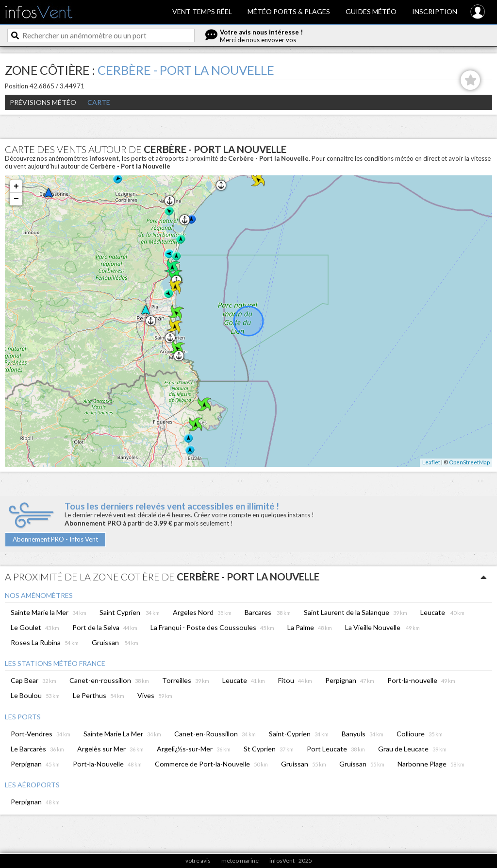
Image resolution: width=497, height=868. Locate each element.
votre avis (198, 860)
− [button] (16, 199)
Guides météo (371, 11)
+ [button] (16, 187)
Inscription (435, 11)
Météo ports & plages (289, 11)
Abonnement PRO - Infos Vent (55, 539)
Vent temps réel (202, 11)
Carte (99, 102)
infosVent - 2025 (291, 860)
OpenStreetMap (469, 462)
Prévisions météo (43, 102)
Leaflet (431, 462)
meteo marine (240, 860)
